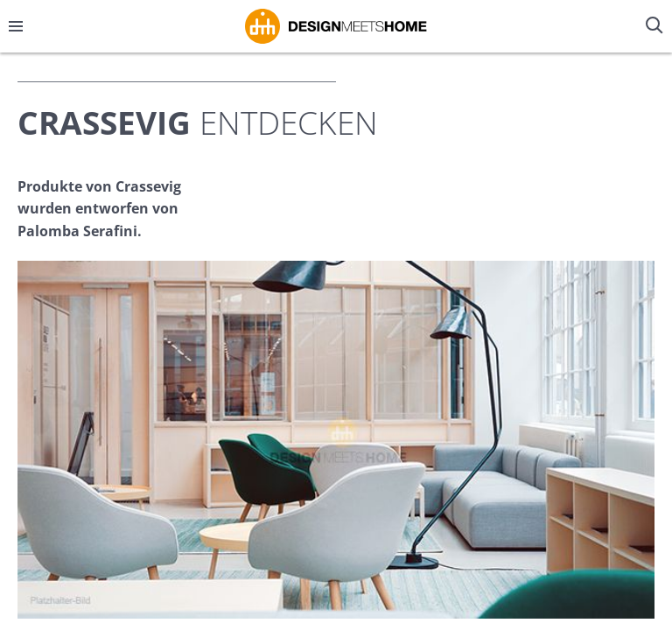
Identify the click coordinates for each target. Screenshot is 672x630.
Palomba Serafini (77, 231)
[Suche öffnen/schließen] (656, 26)
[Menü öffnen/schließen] (16, 26)
